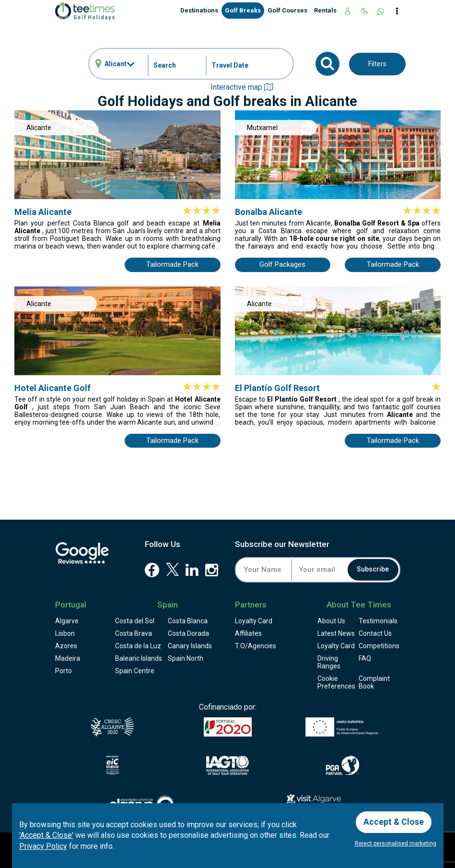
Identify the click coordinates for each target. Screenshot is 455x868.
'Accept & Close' (46, 835)
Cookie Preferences (336, 682)
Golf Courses (287, 10)
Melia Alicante (43, 212)
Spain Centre (135, 671)
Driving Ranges (329, 662)
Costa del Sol (135, 621)
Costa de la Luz (138, 646)
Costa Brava (134, 633)
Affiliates (248, 633)
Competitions (379, 646)
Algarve (67, 621)
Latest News (336, 633)
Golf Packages (282, 264)
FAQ (365, 658)
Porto (64, 671)
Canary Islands (190, 646)
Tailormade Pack (172, 264)
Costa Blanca (188, 621)
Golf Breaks (243, 10)
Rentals (325, 10)
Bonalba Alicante (268, 212)
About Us (331, 621)
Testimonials (378, 621)
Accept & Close (394, 821)
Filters (377, 64)
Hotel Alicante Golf (52, 388)
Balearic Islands (139, 658)
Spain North (186, 658)
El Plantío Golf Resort (277, 388)
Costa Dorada (188, 633)
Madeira (68, 658)
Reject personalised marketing (396, 844)
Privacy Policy (43, 846)
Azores (66, 646)
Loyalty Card (254, 621)
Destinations (199, 10)
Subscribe (372, 570)
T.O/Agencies (256, 646)
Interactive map (242, 87)
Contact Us (375, 633)
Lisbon (65, 633)
